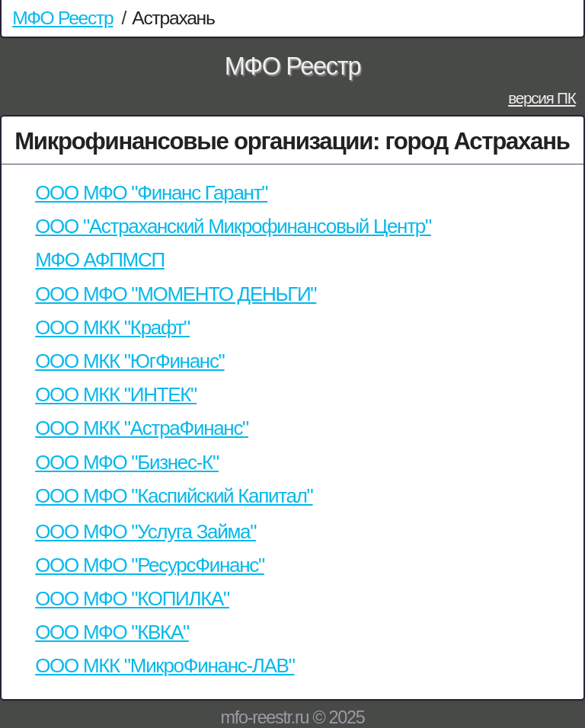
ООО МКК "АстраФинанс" (142, 428)
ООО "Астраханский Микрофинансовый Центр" (233, 226)
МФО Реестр (62, 18)
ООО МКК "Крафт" (112, 327)
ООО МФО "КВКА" (112, 632)
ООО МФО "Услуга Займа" (145, 532)
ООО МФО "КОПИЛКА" (132, 599)
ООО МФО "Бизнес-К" (127, 462)
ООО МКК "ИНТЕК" (116, 394)
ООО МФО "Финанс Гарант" (151, 193)
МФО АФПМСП (100, 260)
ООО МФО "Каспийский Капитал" (174, 496)
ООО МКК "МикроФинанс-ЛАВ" (165, 666)
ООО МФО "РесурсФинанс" (150, 565)
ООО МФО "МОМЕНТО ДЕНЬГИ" (176, 294)
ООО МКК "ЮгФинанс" (129, 361)
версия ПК (542, 98)
